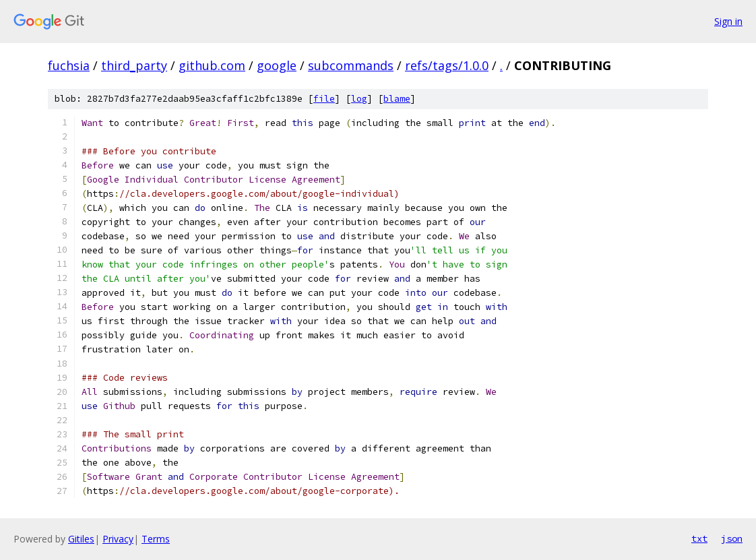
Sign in (728, 21)
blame (397, 99)
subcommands (351, 65)
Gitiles (81, 539)
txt (699, 538)
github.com (212, 65)
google (277, 65)
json (732, 538)
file (324, 99)
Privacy (118, 539)
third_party (134, 65)
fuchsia (69, 65)
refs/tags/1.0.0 (447, 65)
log (359, 99)
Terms (156, 539)
